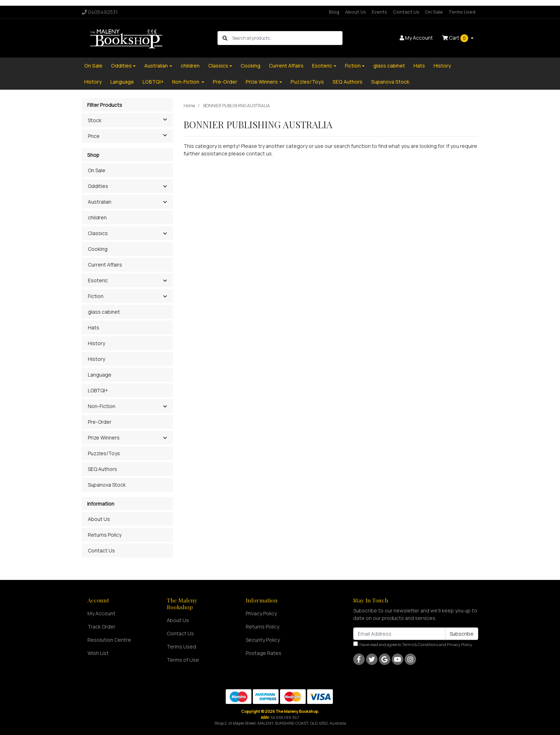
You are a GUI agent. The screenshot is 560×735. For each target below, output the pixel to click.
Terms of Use (183, 660)
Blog (334, 12)
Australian (156, 66)
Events (379, 12)
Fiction (353, 66)
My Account (101, 613)
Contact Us (406, 12)
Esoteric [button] (98, 280)
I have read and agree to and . (413, 644)
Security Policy (263, 640)
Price (130, 135)
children (190, 66)
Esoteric (322, 66)
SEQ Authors (347, 82)
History (442, 66)
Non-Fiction (186, 82)
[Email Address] (399, 634)
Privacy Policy (261, 613)
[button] (165, 187)
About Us (356, 12)
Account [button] (416, 38)
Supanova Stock (390, 82)
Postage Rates (264, 653)
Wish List (98, 653)
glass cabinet (389, 66)
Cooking (251, 66)
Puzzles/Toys (307, 82)
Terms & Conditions (420, 644)
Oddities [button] (98, 186)
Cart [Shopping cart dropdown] (456, 38)
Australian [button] (100, 202)
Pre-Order (225, 82)
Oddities (121, 66)
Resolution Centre (109, 640)
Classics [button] (98, 233)
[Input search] (287, 38)
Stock (130, 120)
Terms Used (462, 12)
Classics (218, 66)
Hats (419, 66)
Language (122, 82)
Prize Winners (262, 82)
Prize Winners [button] (104, 438)
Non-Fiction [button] (102, 406)
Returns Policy (105, 535)
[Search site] (225, 38)
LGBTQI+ (153, 82)
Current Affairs (286, 66)
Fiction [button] (96, 296)
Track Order (101, 627)
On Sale (434, 12)
